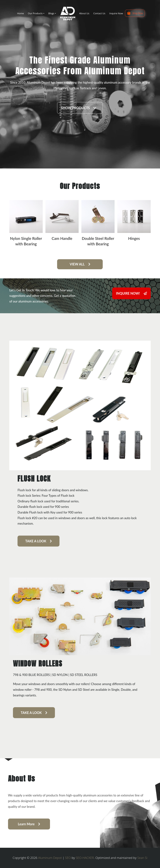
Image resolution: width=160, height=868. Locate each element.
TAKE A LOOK (39, 541)
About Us (84, 13)
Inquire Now (116, 13)
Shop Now (135, 13)
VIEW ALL (80, 264)
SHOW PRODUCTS (79, 108)
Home (21, 13)
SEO (68, 858)
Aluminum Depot (50, 858)
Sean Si (142, 858)
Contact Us (99, 13)
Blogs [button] (51, 13)
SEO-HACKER (85, 858)
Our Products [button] (35, 13)
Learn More (29, 824)
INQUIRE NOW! (131, 293)
